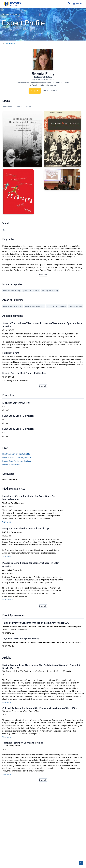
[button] (81, 863)
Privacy (51, 831)
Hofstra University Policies (40, 831)
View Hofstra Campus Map (12, 816)
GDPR (56, 831)
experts (11, 44)
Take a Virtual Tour (9, 819)
